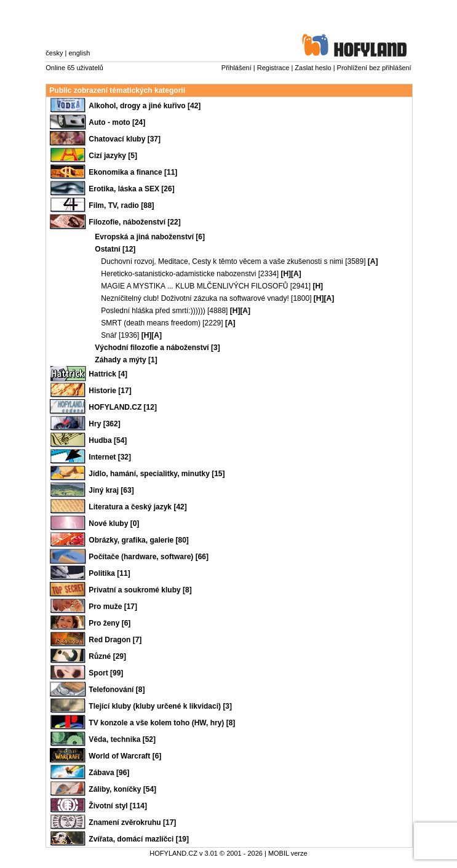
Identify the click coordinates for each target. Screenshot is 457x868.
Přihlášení (236, 68)
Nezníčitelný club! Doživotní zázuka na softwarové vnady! (195, 298)
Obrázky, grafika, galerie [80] (139, 540)
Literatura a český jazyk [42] (137, 507)
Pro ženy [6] (109, 623)
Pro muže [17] (113, 607)
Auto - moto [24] (117, 122)
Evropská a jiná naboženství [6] (150, 237)
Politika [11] (109, 573)
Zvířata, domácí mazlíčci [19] (139, 839)
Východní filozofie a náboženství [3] (157, 348)
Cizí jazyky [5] (113, 156)
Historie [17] (110, 391)
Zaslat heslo (313, 68)
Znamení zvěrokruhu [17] (132, 822)
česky (54, 53)
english (79, 53)
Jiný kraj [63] (111, 490)
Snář (109, 335)
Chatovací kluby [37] (125, 139)
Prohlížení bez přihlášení (374, 68)
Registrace (273, 68)
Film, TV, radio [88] (121, 205)
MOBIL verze (288, 853)
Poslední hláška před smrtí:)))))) (153, 311)
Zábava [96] (109, 773)
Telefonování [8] (117, 690)
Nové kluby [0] (114, 524)
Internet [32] (110, 457)
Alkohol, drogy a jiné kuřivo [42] (145, 106)
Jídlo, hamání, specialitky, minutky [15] (157, 474)
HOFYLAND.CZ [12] (123, 407)
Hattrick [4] (108, 374)
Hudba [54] (108, 440)
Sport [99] (106, 673)
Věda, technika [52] (122, 739)
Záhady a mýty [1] (126, 360)
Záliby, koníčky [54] (122, 789)
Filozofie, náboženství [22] (134, 222)
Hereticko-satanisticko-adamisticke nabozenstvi (178, 274)
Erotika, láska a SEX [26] (131, 189)
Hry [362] (104, 424)
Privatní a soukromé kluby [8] (140, 590)
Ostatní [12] (115, 249)
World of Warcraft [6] (125, 756)
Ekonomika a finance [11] (133, 172)
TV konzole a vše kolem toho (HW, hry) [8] (162, 723)
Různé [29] (107, 656)
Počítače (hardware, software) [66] (149, 557)
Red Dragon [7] (115, 640)
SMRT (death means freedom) (151, 323)
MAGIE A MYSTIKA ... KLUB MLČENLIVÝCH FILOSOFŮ (194, 286)
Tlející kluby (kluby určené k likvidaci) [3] (160, 706)
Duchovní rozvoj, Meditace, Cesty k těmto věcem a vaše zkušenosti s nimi (222, 261)
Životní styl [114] (118, 806)
